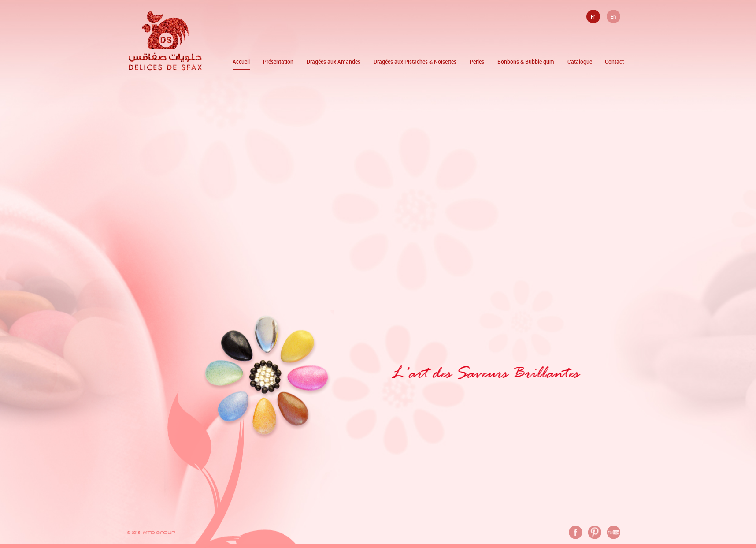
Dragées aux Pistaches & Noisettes (415, 62)
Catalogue (580, 62)
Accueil (241, 62)
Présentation (278, 62)
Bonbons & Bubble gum (526, 62)
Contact (614, 62)
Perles (477, 62)
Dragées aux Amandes (334, 62)
